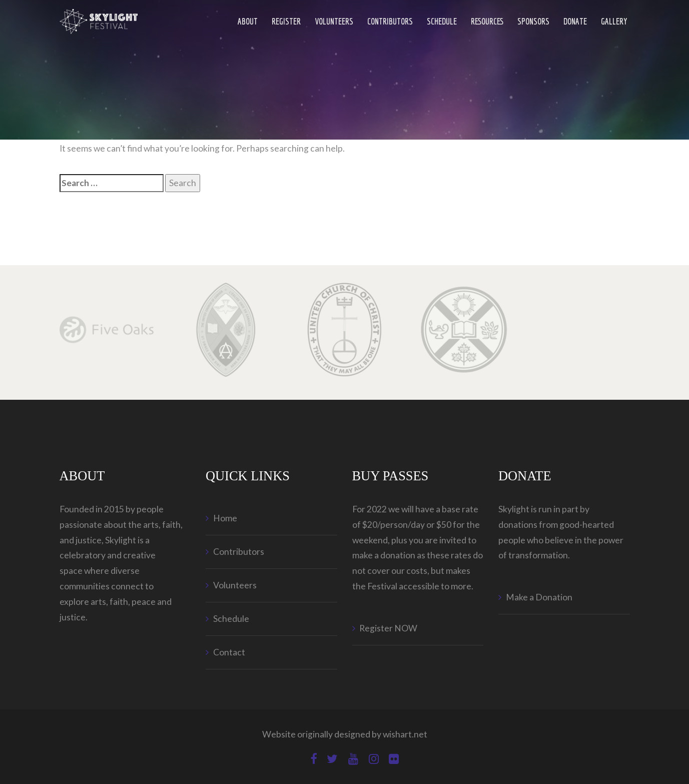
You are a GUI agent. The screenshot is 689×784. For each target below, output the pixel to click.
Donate (575, 21)
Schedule (442, 21)
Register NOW (388, 628)
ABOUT (248, 21)
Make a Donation (539, 597)
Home (225, 518)
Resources (487, 21)
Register (286, 21)
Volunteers (334, 21)
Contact (229, 652)
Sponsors (533, 21)
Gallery (614, 21)
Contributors (390, 21)
